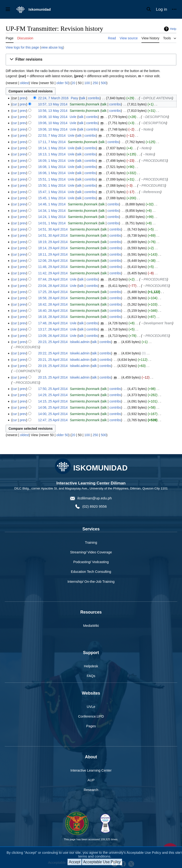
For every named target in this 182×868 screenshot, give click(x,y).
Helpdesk (91, 666)
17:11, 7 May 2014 (52, 142)
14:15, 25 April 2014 (53, 401)
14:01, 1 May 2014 (52, 223)
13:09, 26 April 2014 (53, 336)
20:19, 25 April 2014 (53, 366)
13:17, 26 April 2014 (53, 329)
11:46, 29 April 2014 (53, 267)
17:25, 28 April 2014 (53, 292)
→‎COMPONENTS (26, 371)
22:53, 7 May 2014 (52, 136)
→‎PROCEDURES (153, 161)
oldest (24, 83)
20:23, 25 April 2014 (53, 342)
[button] (91, 60)
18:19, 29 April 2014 (53, 242)
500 (103, 83)
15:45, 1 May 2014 (52, 198)
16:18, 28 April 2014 (53, 317)
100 (87, 83)
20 (73, 83)
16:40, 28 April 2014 (53, 311)
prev (23, 98)
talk (83, 98)
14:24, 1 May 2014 (52, 217)
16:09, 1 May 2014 (52, 161)
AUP (91, 780)
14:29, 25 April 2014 (53, 395)
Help (173, 29)
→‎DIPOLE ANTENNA (156, 98)
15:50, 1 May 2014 (52, 185)
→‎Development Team (156, 323)
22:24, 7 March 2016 (53, 98)
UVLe (91, 707)
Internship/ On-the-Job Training (91, 582)
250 (95, 83)
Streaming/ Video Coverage (91, 552)
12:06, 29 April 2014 (53, 261)
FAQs (91, 676)
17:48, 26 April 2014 (53, 323)
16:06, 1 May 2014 (52, 173)
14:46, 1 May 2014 (52, 204)
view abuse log (52, 47)
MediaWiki (91, 626)
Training (91, 542)
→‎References (150, 192)
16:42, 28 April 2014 (53, 304)
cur (15, 104)
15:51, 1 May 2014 (52, 179)
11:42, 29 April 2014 (53, 273)
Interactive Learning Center (91, 770)
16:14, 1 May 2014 (52, 148)
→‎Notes (146, 129)
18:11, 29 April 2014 (53, 254)
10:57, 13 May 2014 (53, 104)
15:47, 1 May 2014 (52, 192)
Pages (91, 726)
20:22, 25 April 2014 (53, 353)
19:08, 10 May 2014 (53, 117)
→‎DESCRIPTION (155, 117)
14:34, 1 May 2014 (52, 211)
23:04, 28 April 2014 (53, 286)
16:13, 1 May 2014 (52, 154)
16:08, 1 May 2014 (52, 167)
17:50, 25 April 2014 (53, 389)
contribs (94, 98)
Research (91, 790)
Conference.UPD (91, 716)
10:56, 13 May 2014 (53, 111)
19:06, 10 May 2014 (53, 123)
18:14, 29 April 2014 (53, 248)
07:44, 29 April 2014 (53, 279)
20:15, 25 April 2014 (53, 377)
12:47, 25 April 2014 (53, 420)
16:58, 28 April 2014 (53, 298)
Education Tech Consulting (91, 572)
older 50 (62, 83)
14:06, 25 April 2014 (53, 407)
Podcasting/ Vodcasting (91, 562)
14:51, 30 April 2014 (53, 229)
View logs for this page (22, 47)
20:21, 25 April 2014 (53, 360)
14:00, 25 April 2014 (53, 414)
